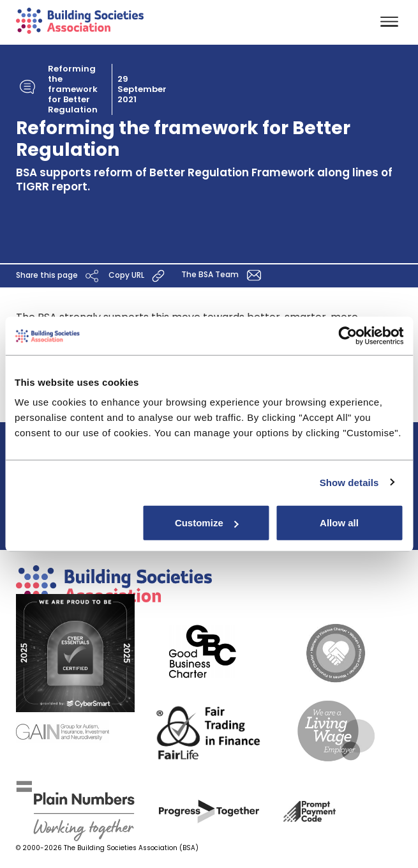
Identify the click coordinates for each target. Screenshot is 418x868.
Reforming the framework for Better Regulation (73, 89)
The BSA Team (223, 276)
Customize (207, 523)
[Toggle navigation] (389, 23)
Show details (349, 482)
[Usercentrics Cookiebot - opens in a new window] (347, 335)
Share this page (59, 276)
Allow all (339, 523)
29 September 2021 (142, 89)
